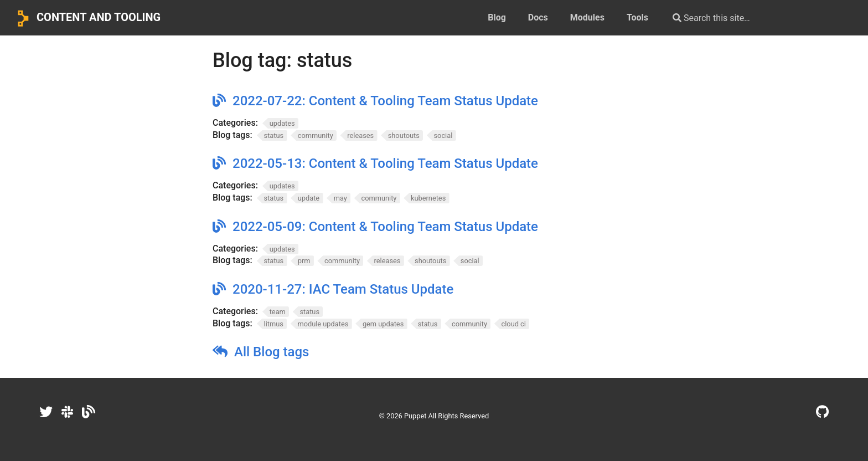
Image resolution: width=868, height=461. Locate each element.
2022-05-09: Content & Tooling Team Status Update (385, 227)
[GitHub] (822, 412)
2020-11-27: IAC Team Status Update (343, 289)
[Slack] (67, 412)
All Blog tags (272, 352)
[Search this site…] (753, 18)
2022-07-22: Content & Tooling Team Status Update (385, 101)
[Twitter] (46, 412)
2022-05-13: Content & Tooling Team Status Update (385, 163)
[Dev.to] (89, 412)
